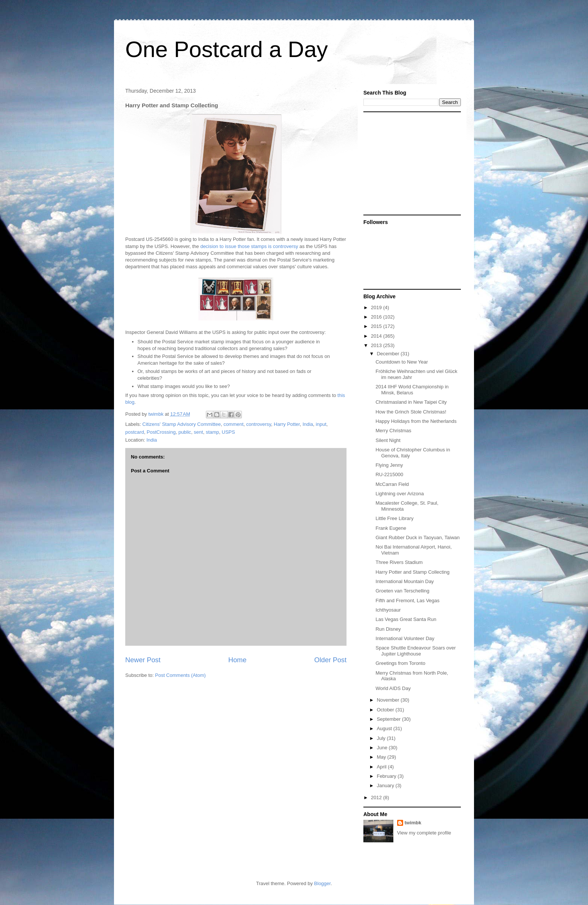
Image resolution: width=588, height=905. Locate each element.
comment (233, 424)
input (321, 424)
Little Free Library (394, 518)
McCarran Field (392, 484)
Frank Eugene (391, 528)
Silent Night (388, 440)
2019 (377, 307)
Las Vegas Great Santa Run (406, 619)
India (308, 424)
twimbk (413, 823)
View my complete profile (424, 833)
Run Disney (388, 629)
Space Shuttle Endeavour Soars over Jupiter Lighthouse (415, 651)
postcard (135, 432)
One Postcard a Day (226, 49)
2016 (377, 317)
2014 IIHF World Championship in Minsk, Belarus (412, 390)
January (386, 785)
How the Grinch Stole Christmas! (411, 412)
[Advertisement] (410, 163)
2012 (377, 798)
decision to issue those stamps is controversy (249, 246)
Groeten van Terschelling (402, 591)
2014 (377, 336)
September (389, 719)
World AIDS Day (393, 688)
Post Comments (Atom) (181, 675)
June (383, 748)
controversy (259, 424)
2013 (377, 345)
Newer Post (143, 660)
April (382, 767)
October (386, 710)
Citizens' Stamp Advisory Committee (182, 424)
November (389, 700)
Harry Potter (287, 424)
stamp (212, 432)
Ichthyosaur (388, 610)
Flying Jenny (389, 465)
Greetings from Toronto (400, 663)
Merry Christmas (393, 431)
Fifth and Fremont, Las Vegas (407, 601)
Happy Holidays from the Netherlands (416, 421)
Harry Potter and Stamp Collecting (412, 572)
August (385, 728)
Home (238, 660)
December (389, 354)
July (382, 738)
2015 (377, 326)
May (382, 757)
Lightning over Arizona (400, 494)
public (185, 432)
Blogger (322, 883)
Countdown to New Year (401, 362)
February (387, 776)
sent (199, 432)
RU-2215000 (389, 474)
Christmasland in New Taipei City (411, 402)
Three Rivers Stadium (399, 562)
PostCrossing (161, 432)
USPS (228, 432)
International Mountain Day (404, 581)
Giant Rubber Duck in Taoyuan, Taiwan (417, 537)
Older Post (330, 660)
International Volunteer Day (405, 638)
